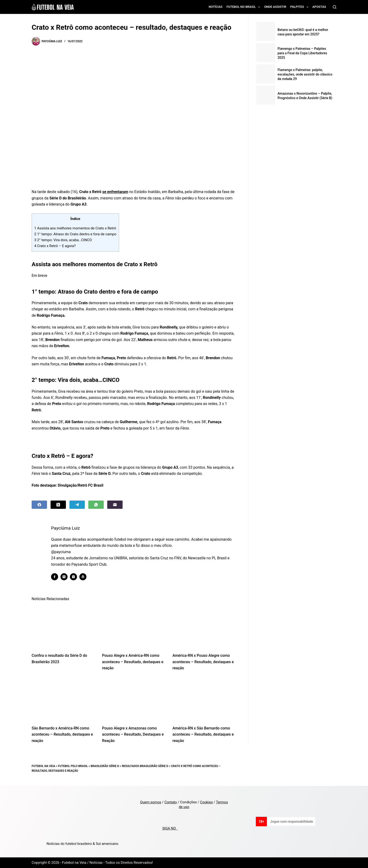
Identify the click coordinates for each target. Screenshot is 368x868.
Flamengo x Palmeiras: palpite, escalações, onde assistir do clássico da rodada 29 (305, 74)
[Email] (115, 505)
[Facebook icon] (57, 577)
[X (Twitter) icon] (66, 577)
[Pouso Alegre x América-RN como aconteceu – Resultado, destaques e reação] (134, 627)
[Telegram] (77, 505)
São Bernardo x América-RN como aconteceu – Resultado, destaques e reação (62, 734)
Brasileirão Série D (105, 766)
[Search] (335, 7)
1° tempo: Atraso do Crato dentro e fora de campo (75, 234)
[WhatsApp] (96, 505)
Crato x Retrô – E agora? (55, 246)
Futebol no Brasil (244, 7)
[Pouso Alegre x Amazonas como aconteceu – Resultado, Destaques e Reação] (134, 699)
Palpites (300, 7)
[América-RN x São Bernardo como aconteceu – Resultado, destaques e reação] (204, 699)
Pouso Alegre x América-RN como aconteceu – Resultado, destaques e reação (133, 662)
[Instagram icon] (76, 577)
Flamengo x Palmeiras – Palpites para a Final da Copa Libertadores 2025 (302, 53)
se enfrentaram (115, 192)
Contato (171, 802)
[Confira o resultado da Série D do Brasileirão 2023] (63, 627)
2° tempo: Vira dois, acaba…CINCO (63, 240)
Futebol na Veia (43, 766)
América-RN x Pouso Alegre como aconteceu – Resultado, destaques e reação (203, 662)
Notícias (216, 7)
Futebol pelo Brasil (73, 766)
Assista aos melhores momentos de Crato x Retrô (75, 228)
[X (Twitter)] (58, 505)
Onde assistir (275, 7)
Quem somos (151, 802)
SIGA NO (170, 828)
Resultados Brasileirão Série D (145, 766)
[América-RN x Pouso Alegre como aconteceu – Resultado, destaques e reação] (204, 627)
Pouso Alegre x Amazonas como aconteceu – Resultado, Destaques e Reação (133, 734)
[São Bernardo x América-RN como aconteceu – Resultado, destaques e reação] (63, 699)
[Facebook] (39, 505)
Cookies (206, 802)
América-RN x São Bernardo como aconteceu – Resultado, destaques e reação (203, 734)
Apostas (319, 7)
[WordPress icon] (85, 577)
